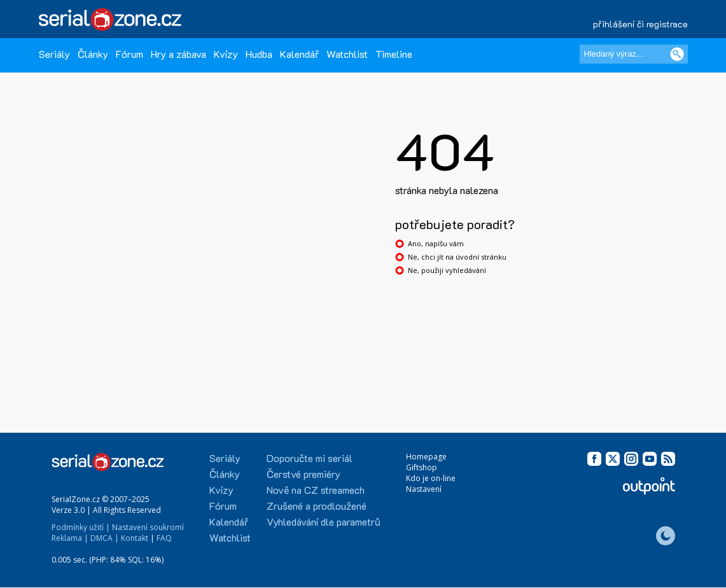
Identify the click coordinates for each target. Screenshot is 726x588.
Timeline (394, 54)
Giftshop (422, 467)
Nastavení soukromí (148, 527)
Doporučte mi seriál (310, 458)
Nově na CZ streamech (316, 490)
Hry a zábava (178, 54)
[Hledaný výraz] (634, 54)
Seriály (54, 54)
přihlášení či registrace (640, 24)
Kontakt (135, 538)
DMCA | (105, 538)
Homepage (426, 457)
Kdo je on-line (431, 478)
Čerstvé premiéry (304, 474)
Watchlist (347, 54)
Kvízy (226, 54)
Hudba (259, 54)
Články (93, 54)
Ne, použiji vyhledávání (447, 270)
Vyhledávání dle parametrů (324, 521)
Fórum (129, 54)
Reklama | (70, 538)
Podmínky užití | (81, 527)
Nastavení (424, 489)
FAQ (164, 538)
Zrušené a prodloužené (317, 506)
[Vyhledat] (677, 54)
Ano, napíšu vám (436, 243)
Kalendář (299, 54)
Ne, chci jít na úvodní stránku (457, 257)
